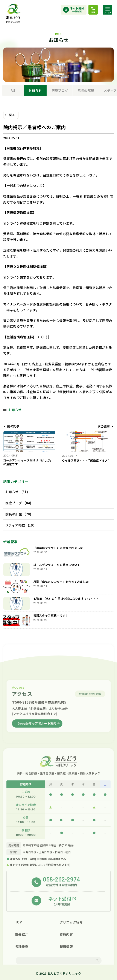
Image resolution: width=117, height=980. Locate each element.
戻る (12, 115)
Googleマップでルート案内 (37, 726)
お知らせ (35, 90)
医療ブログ (60, 90)
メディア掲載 (15, 525)
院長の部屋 (86, 90)
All (13, 90)
